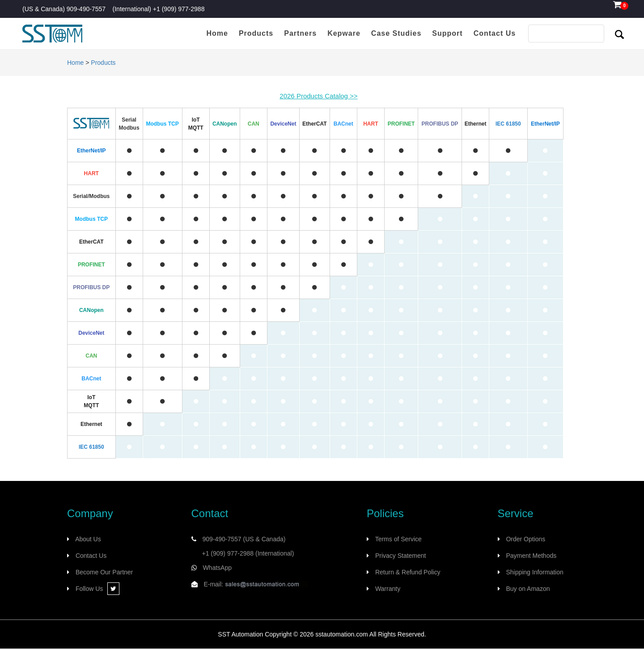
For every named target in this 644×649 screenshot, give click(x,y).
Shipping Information (534, 572)
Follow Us (97, 589)
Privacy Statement (401, 556)
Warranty (388, 589)
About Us (88, 539)
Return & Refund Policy (408, 572)
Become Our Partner (104, 572)
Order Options (525, 539)
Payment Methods (531, 556)
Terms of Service (398, 539)
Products (103, 63)
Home (75, 63)
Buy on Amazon (528, 589)
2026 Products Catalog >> (318, 96)
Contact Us (91, 556)
